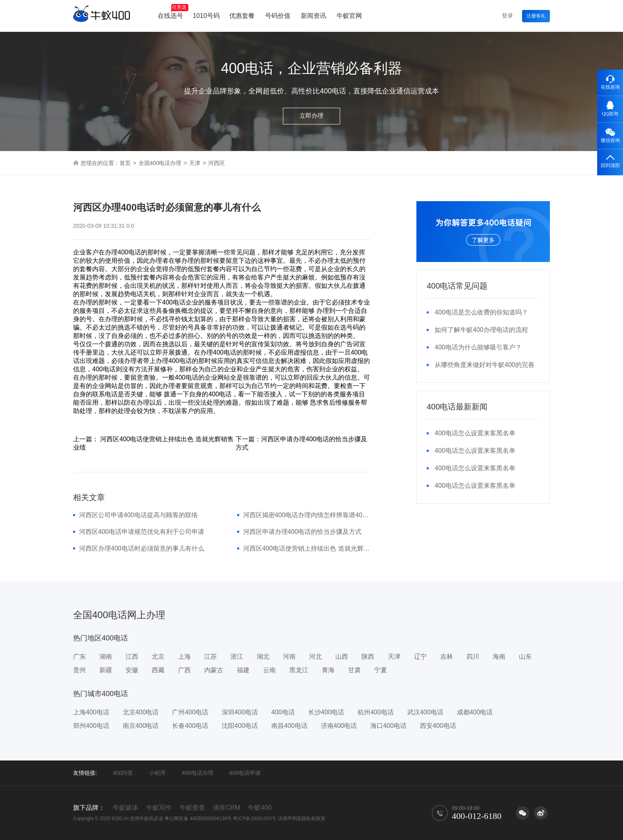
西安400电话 (438, 726)
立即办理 (311, 115)
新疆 (106, 670)
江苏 (211, 657)
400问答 (123, 773)
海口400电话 (388, 726)
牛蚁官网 (349, 16)
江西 (132, 657)
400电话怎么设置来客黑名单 (475, 433)
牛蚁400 (260, 808)
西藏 (158, 670)
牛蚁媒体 (126, 808)
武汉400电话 (425, 712)
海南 (499, 657)
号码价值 (278, 16)
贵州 (79, 670)
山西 (342, 657)
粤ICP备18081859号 (254, 819)
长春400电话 (190, 726)
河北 (315, 657)
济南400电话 (339, 726)
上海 (184, 657)
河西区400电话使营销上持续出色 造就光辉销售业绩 (307, 548)
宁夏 (381, 670)
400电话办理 (197, 773)
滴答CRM (226, 808)
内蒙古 (214, 670)
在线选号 (173, 12)
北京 (158, 657)
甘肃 (354, 670)
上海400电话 (91, 712)
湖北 (263, 657)
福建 (243, 670)
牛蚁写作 (159, 808)
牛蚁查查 (192, 808)
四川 (473, 657)
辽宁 (420, 657)
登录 (507, 16)
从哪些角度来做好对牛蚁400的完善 (485, 365)
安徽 (132, 670)
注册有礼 (536, 16)
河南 (289, 657)
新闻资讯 (313, 16)
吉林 (447, 657)
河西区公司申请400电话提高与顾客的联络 (138, 515)
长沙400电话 (326, 712)
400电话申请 (245, 773)
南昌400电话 (289, 726)
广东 (79, 657)
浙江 (237, 657)
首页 (125, 163)
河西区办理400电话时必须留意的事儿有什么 (142, 548)
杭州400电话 (376, 712)
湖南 (106, 657)
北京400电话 (141, 712)
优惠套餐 (242, 16)
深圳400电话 (240, 712)
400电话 (283, 712)
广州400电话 (190, 712)
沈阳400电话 (240, 726)
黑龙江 (299, 670)
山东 (525, 657)
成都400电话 (475, 712)
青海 (328, 670)
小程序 (157, 773)
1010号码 (206, 16)
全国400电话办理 (160, 163)
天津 (195, 163)
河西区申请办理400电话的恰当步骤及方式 (303, 532)
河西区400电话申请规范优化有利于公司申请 (142, 532)
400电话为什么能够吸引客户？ (478, 347)
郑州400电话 (91, 726)
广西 (184, 670)
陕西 (368, 657)
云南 (269, 670)
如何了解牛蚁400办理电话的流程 (481, 330)
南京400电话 (141, 726)
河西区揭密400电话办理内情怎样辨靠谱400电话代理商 (307, 515)
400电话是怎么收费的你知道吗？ (481, 312)
